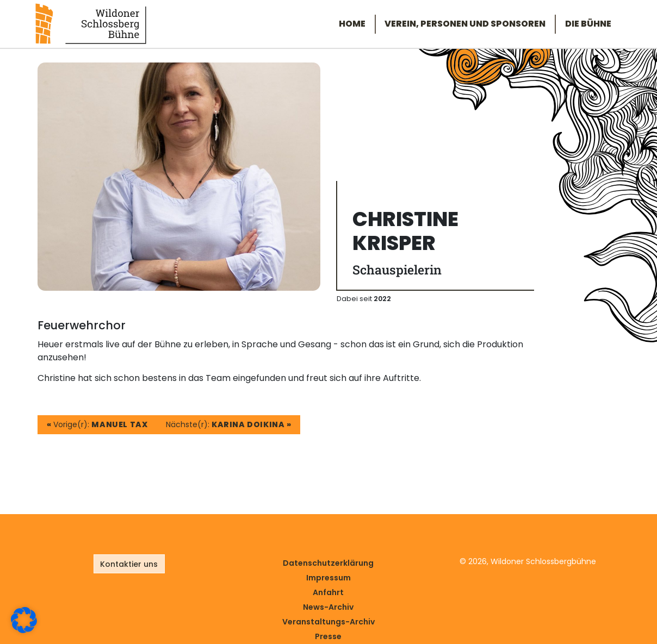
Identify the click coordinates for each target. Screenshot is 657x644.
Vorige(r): (97, 424)
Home (352, 24)
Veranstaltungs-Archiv (328, 622)
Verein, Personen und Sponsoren (465, 24)
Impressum (328, 578)
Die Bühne (588, 24)
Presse (328, 636)
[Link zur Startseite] (91, 23)
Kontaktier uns (129, 564)
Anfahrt (328, 592)
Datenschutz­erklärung (328, 563)
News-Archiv (328, 607)
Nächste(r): (229, 424)
